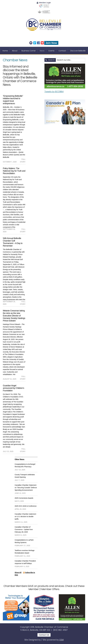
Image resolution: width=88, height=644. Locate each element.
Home (5, 51)
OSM (61, 640)
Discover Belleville (78, 51)
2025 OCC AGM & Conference (26, 506)
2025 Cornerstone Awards (24, 498)
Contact (62, 51)
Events (52, 51)
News (42, 51)
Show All (18, 573)
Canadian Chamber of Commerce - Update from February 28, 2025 (24, 529)
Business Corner (29, 51)
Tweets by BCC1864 (54, 92)
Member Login (44, 3)
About (15, 51)
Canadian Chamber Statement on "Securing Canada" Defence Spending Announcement (26, 488)
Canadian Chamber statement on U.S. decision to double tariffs (25, 516)
